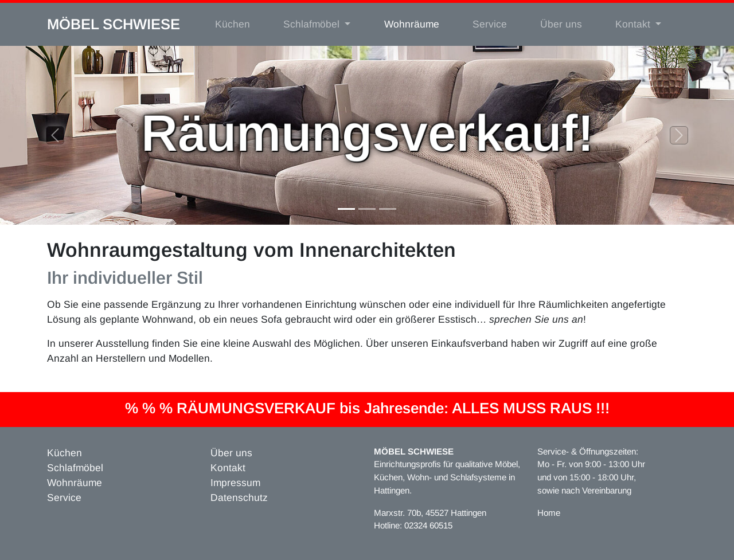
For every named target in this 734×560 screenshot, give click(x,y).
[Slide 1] (346, 209)
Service (490, 24)
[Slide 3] (388, 209)
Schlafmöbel (75, 468)
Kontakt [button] (634, 24)
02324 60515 (428, 525)
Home (549, 513)
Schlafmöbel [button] (313, 24)
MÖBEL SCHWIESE (114, 24)
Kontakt (228, 468)
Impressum (235, 483)
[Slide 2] (367, 209)
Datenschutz (239, 498)
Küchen (233, 24)
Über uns (561, 24)
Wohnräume (412, 24)
